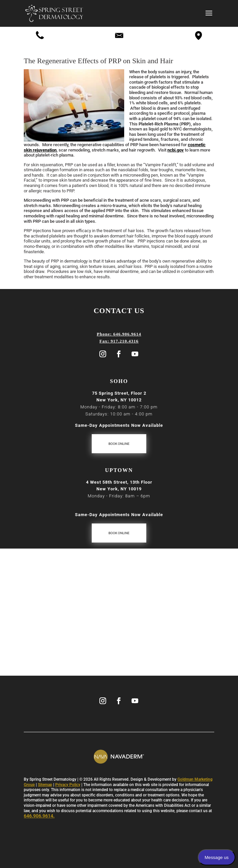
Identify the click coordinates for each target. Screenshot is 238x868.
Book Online (119, 444)
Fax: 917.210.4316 (119, 341)
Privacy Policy (68, 785)
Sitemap (45, 785)
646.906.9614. (39, 816)
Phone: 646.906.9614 (119, 334)
